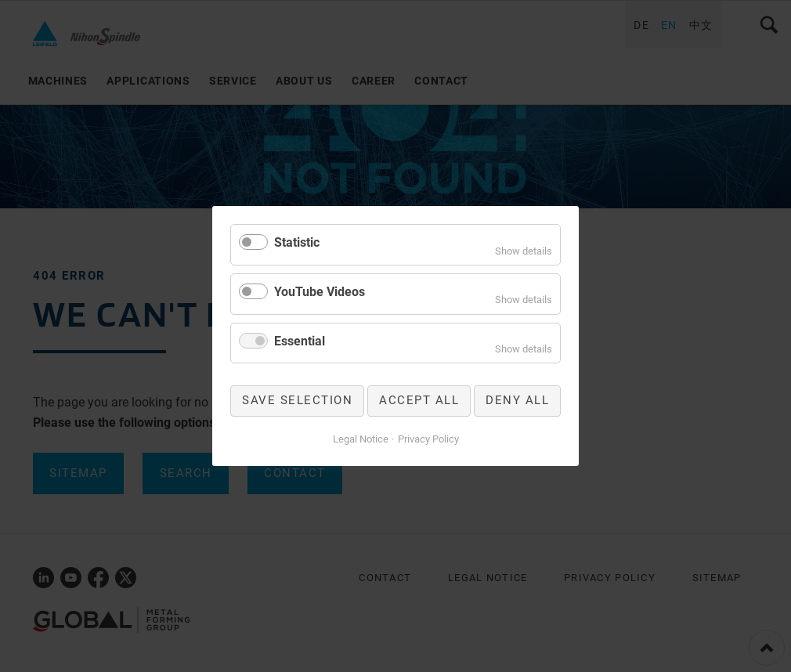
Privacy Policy (428, 439)
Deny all (517, 400)
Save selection (297, 400)
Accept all (419, 400)
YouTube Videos (320, 292)
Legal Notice (361, 439)
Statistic (297, 242)
